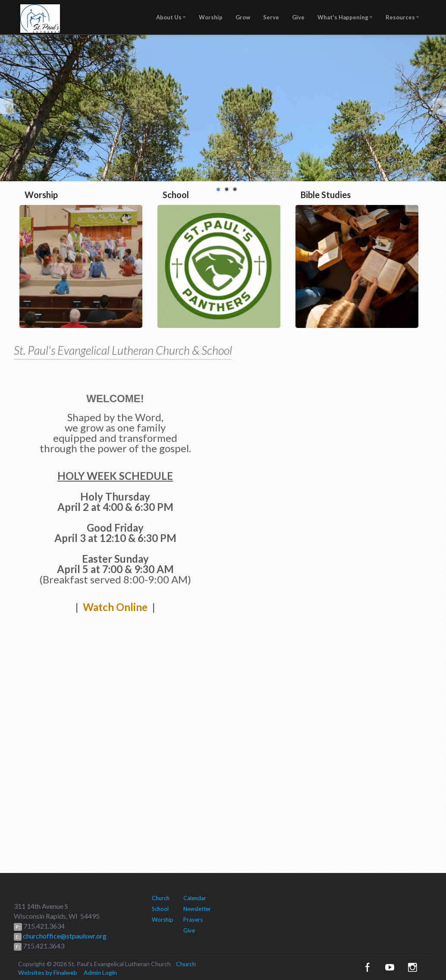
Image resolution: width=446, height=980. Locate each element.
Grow (243, 17)
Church (161, 898)
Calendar (195, 898)
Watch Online (115, 607)
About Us (171, 17)
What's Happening (345, 17)
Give (298, 17)
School (160, 909)
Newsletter (197, 909)
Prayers (193, 920)
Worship (211, 17)
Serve (271, 17)
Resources (402, 17)
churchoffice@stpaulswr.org (64, 936)
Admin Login (100, 972)
